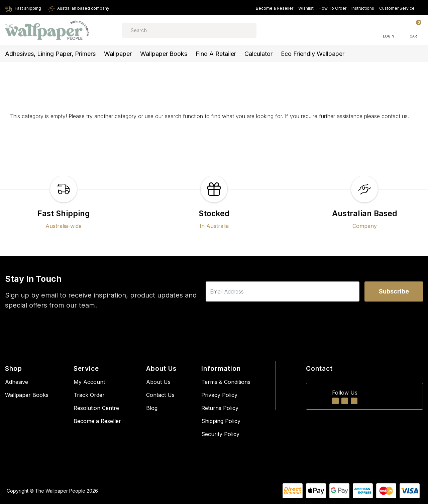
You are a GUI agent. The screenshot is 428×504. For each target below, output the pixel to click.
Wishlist (306, 8)
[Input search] (189, 30)
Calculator (258, 54)
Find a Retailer (216, 54)
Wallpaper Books (164, 54)
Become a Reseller (275, 8)
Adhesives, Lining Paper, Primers (50, 54)
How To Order (333, 8)
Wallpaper (118, 54)
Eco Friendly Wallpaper (313, 54)
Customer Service (400, 8)
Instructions (363, 8)
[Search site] (242, 30)
